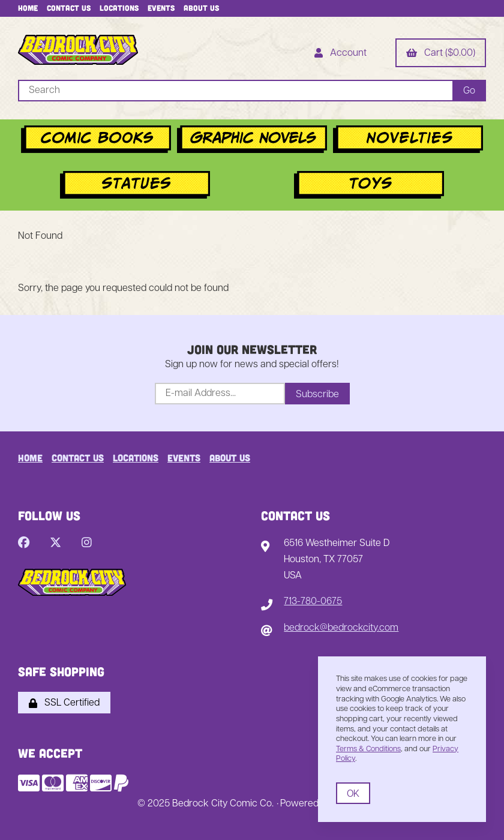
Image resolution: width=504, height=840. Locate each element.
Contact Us (69, 8)
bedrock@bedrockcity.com (341, 628)
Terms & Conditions (368, 749)
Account (340, 54)
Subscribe (317, 395)
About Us (201, 8)
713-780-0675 (313, 602)
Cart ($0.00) (441, 54)
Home (28, 8)
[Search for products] (235, 91)
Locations (119, 8)
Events (161, 8)
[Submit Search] (469, 91)
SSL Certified (64, 703)
